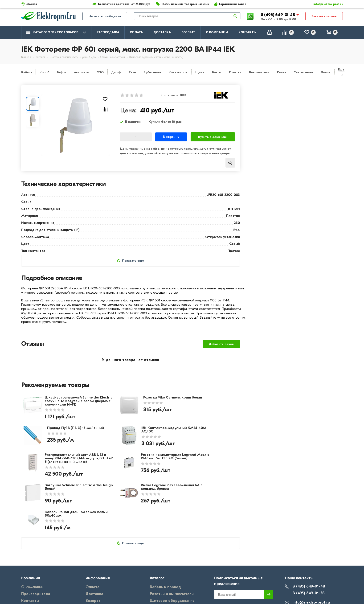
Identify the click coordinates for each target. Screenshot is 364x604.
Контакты (247, 32)
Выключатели (259, 72)
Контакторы (178, 72)
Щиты (200, 72)
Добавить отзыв (221, 344)
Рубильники (152, 72)
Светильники (303, 72)
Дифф (116, 72)
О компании (217, 32)
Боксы (217, 72)
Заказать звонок (324, 17)
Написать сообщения (105, 17)
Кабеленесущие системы (173, 579)
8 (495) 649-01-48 (278, 15)
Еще (341, 69)
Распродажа (108, 32)
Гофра (62, 72)
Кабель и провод (165, 552)
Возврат (188, 32)
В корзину (171, 137)
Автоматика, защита (169, 572)
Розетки (235, 72)
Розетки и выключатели (172, 559)
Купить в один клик (213, 137)
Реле (132, 72)
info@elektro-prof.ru (325, 4)
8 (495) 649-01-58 (305, 558)
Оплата (136, 32)
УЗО (100, 72)
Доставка (162, 32)
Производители (36, 559)
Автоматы (82, 72)
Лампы (326, 72)
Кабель (27, 72)
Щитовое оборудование (172, 565)
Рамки (282, 72)
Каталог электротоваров (56, 32)
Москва (296, 577)
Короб (44, 72)
